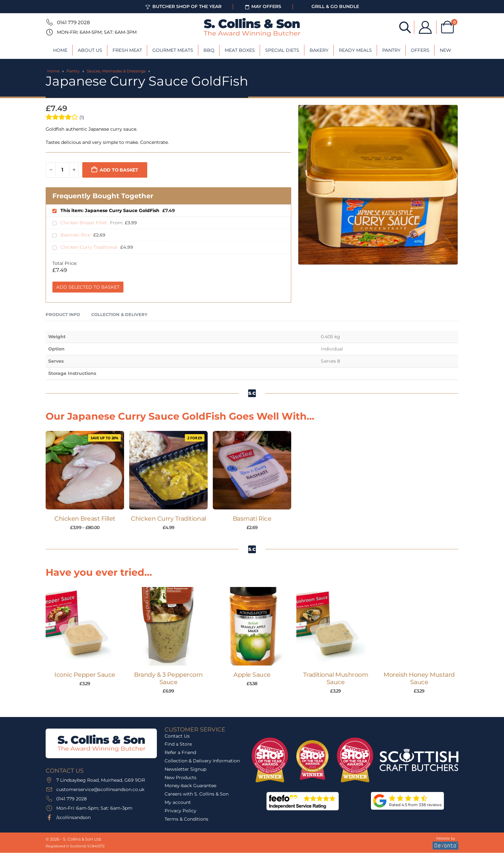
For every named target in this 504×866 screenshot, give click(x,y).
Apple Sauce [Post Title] (252, 675)
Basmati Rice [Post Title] (252, 519)
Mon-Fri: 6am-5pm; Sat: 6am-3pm (97, 32)
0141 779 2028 (73, 22)
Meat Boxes (240, 50)
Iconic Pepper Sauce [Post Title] (85, 675)
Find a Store (178, 744)
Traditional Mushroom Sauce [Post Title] (336, 678)
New (446, 50)
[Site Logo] (252, 27)
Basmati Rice (76, 235)
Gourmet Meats (173, 50)
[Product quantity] (62, 170)
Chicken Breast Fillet (84, 223)
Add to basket (119, 170)
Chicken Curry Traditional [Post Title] (168, 519)
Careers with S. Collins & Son (197, 794)
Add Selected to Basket (88, 287)
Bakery (319, 50)
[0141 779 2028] (49, 22)
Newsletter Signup (185, 769)
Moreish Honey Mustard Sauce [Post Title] (419, 678)
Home (60, 50)
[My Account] (425, 27)
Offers (420, 50)
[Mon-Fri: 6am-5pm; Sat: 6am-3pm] (49, 32)
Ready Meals (355, 50)
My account (178, 802)
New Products (180, 778)
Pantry (391, 50)
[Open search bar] (405, 27)
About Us (90, 50)
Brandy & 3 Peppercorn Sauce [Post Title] (168, 678)
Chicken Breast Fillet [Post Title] (85, 519)
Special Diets (282, 50)
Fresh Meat (127, 50)
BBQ (209, 50)
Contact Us (177, 736)
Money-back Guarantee (190, 786)
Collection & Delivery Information (202, 761)
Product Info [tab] (63, 314)
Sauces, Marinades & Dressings (116, 71)
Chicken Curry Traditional (90, 247)
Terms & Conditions (186, 819)
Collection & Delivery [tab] (119, 314)
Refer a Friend (180, 752)
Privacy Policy (180, 811)
